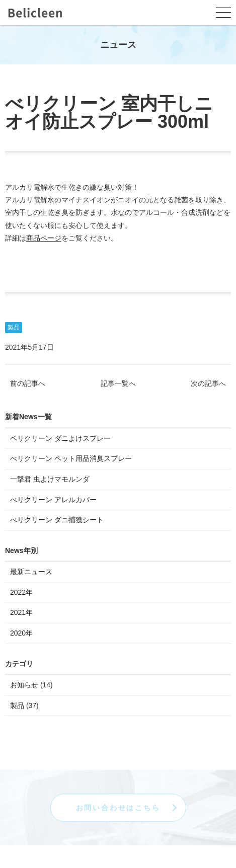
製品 (14, 328)
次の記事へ (208, 384)
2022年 (21, 593)
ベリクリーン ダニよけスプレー (60, 439)
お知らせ (24, 685)
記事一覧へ (118, 384)
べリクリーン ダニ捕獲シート (57, 520)
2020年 (21, 634)
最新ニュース (31, 572)
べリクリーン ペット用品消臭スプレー (71, 459)
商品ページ (44, 239)
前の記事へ (28, 384)
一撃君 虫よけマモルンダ (50, 480)
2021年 (21, 613)
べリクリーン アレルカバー (53, 500)
